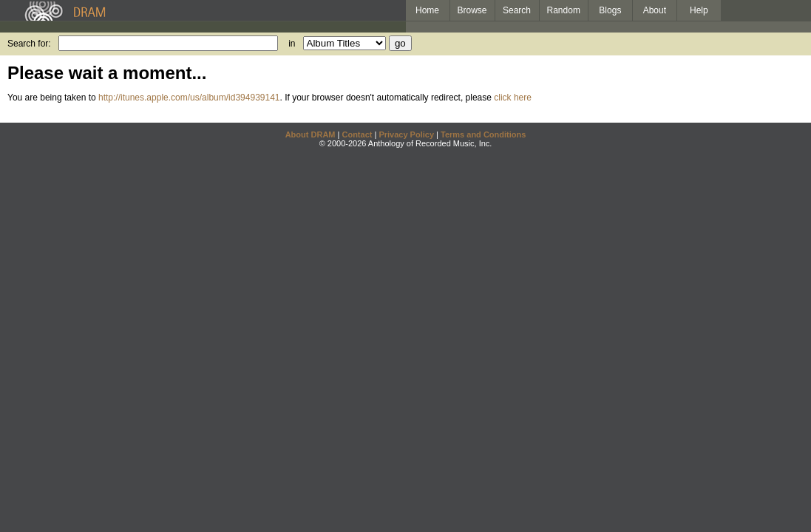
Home (427, 10)
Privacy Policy (406, 134)
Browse (472, 10)
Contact (357, 134)
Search (517, 10)
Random (564, 10)
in (292, 44)
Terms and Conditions (483, 134)
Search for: (29, 44)
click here (513, 98)
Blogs (610, 10)
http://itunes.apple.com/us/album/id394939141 (189, 98)
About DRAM (311, 134)
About (655, 10)
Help (699, 10)
